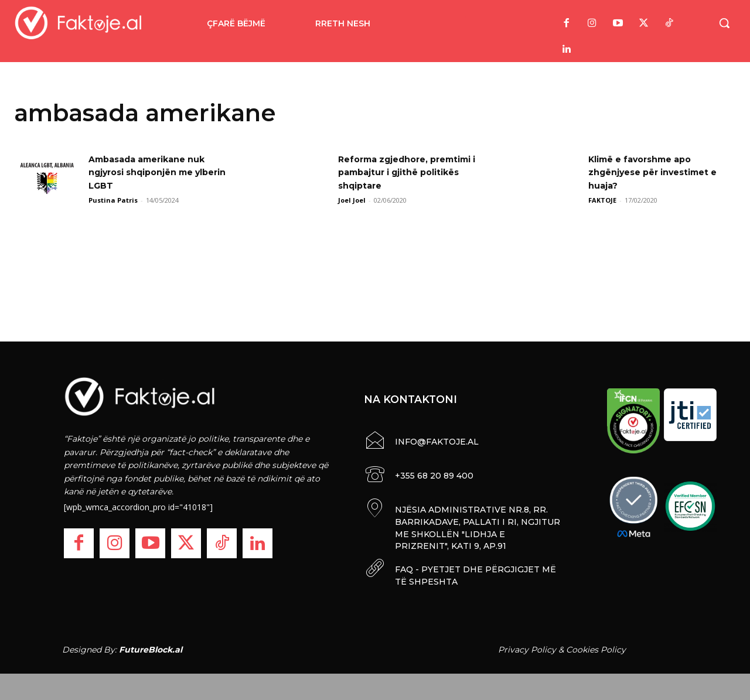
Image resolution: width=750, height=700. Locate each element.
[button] (724, 23)
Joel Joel (352, 200)
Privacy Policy (527, 646)
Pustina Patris (113, 200)
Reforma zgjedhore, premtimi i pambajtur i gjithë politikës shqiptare (411, 172)
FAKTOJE (602, 200)
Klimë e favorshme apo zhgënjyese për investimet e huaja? (661, 172)
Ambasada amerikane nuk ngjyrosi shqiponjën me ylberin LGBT (154, 172)
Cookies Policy (596, 646)
